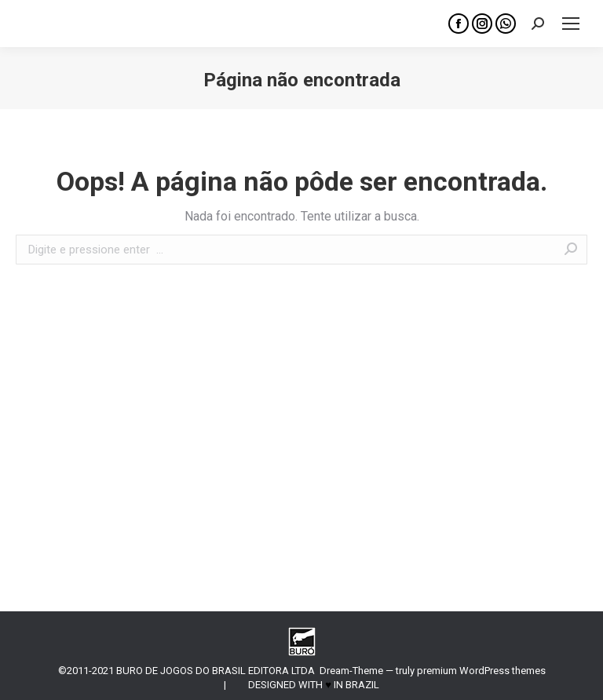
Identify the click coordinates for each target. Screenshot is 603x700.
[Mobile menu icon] (571, 24)
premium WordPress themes (481, 671)
